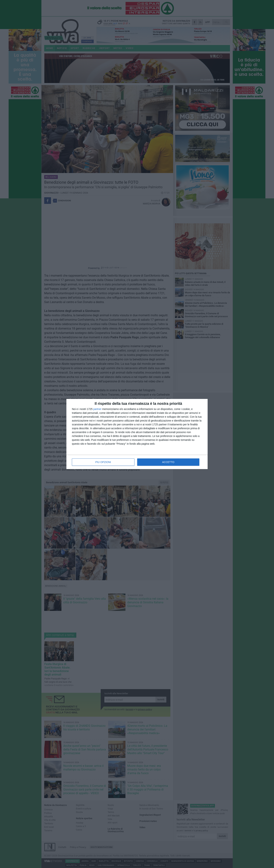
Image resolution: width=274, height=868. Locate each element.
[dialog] (137, 434)
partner (97, 409)
